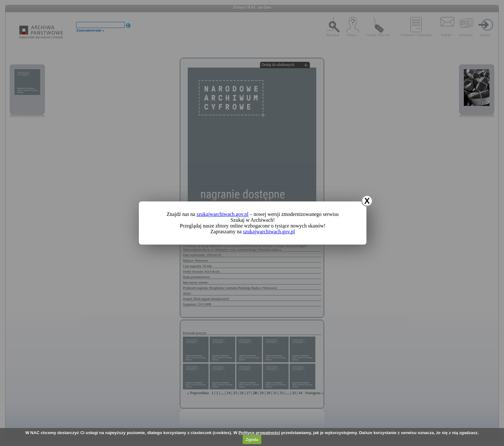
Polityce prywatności (259, 433)
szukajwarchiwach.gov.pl (222, 214)
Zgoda (252, 439)
